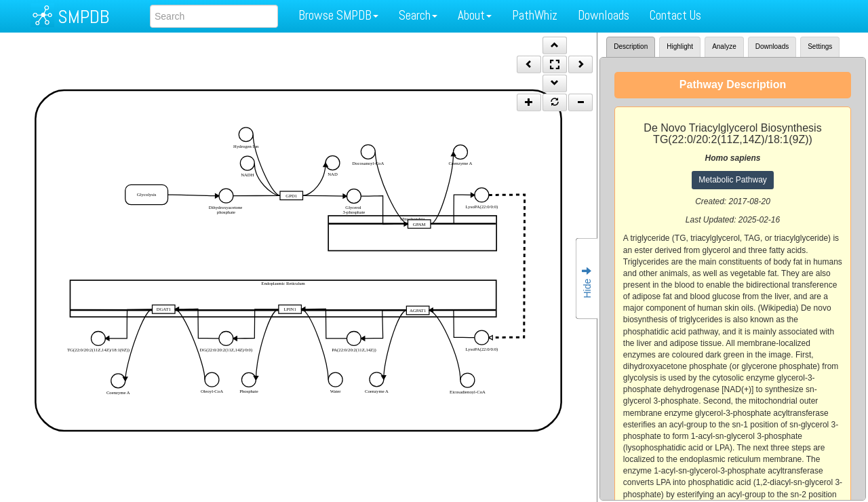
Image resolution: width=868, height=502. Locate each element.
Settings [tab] (820, 46)
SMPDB (83, 17)
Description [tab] (631, 46)
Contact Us (675, 15)
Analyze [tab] (724, 46)
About (475, 15)
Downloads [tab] (772, 46)
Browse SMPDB (338, 15)
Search (418, 15)
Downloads (604, 15)
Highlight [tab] (680, 46)
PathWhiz (535, 15)
